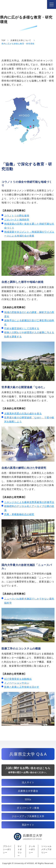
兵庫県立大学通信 (28, 791)
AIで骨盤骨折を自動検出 (18, 679)
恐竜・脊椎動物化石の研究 (19, 514)
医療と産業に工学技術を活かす (22, 687)
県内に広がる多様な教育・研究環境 (18, 44)
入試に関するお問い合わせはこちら (28, 770)
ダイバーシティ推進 (28, 808)
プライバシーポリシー (7, 849)
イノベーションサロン (17, 683)
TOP (3, 40)
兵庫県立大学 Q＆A (28, 754)
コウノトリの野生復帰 (17, 216)
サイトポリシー (20, 851)
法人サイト (28, 782)
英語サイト (28, 825)
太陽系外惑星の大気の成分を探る (23, 413)
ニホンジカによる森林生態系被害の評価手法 (29, 502)
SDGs (28, 799)
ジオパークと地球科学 (17, 220)
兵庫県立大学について (21, 40)
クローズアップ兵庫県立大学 (28, 816)
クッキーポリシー (32, 849)
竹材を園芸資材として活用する (22, 328)
